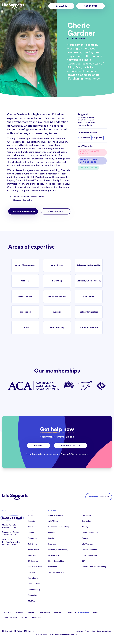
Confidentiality (34, 590)
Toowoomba (36, 617)
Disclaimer (79, 631)
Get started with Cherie (23, 211)
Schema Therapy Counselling (94, 567)
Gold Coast (71, 613)
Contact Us (61, 6)
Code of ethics (34, 584)
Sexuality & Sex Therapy (89, 281)
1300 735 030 (90, 6)
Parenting (57, 281)
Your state (93, 497)
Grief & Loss (57, 265)
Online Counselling (89, 312)
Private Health (33, 550)
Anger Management (25, 265)
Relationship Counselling (89, 265)
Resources (32, 527)
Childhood (53, 567)
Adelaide (8, 613)
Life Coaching (57, 328)
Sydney (24, 617)
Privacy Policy (90, 631)
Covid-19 (31, 573)
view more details (85, 125)
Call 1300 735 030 (71, 445)
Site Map (31, 601)
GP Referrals (33, 561)
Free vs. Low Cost (35, 567)
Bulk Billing (32, 544)
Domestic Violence (89, 328)
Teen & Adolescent (57, 296)
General (25, 281)
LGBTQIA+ (89, 296)
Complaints (32, 595)
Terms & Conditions (104, 631)
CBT (84, 561)
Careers (31, 533)
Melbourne (85, 613)
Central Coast (44, 613)
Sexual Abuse (25, 296)
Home (30, 516)
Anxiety (57, 312)
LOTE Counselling (89, 555)
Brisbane (19, 613)
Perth (95, 613)
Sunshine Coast (10, 617)
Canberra (31, 613)
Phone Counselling (56, 561)
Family (51, 538)
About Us (31, 521)
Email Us (38, 445)
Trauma (25, 328)
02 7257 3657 (56, 211)
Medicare (32, 555)
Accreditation (33, 578)
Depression (25, 312)
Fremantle (58, 613)
